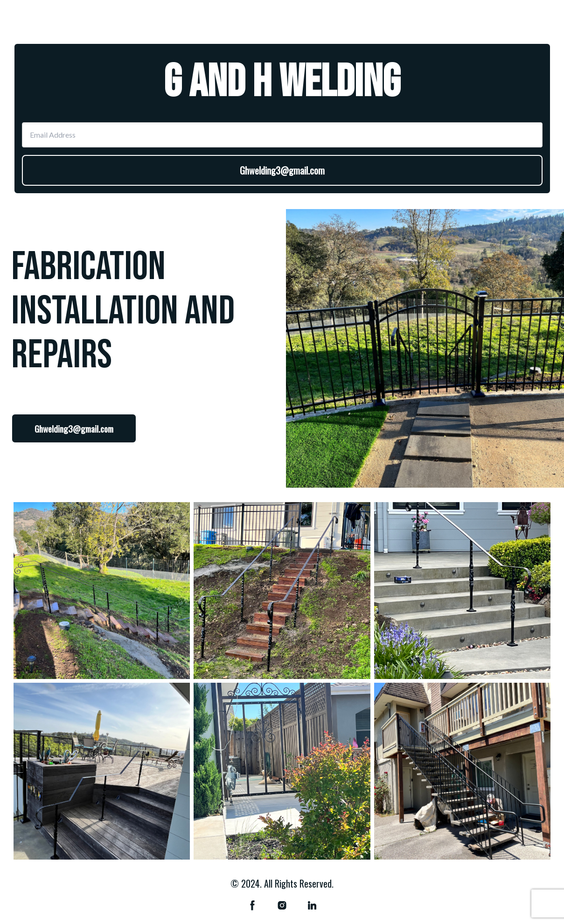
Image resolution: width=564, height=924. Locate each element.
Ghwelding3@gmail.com (282, 170)
